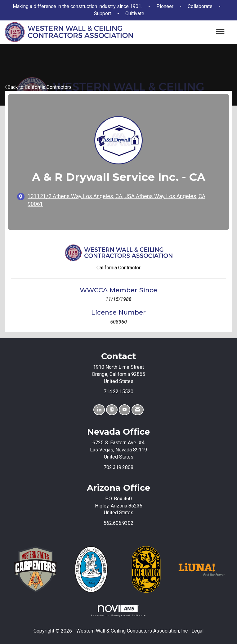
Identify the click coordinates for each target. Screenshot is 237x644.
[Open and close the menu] (182, 32)
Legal (197, 631)
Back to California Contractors (38, 87)
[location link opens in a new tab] (124, 200)
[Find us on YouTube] (125, 410)
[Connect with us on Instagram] (112, 410)
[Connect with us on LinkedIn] (99, 410)
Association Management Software (118, 611)
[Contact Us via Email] (138, 410)
